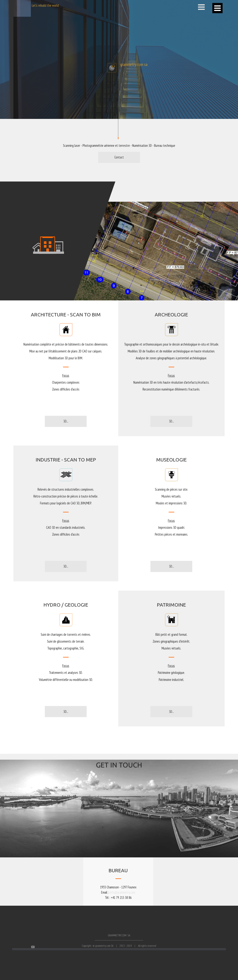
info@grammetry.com (122, 892)
